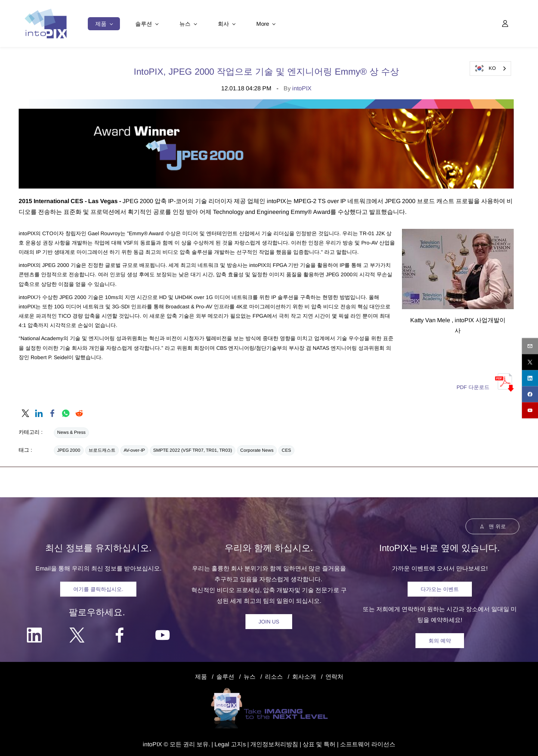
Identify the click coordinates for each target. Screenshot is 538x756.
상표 (309, 742)
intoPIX (302, 87)
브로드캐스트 (102, 448)
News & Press (71, 431)
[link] (25, 412)
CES (286, 448)
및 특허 (325, 742)
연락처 (334, 675)
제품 (201, 675)
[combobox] (490, 69)
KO (485, 68)
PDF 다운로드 (473, 386)
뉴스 (250, 675)
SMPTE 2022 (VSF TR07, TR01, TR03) (193, 448)
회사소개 (304, 675)
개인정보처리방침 (274, 742)
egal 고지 (230, 742)
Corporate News (257, 448)
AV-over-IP (134, 448)
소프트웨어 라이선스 (368, 742)
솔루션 (225, 675)
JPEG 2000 (69, 448)
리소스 (274, 675)
